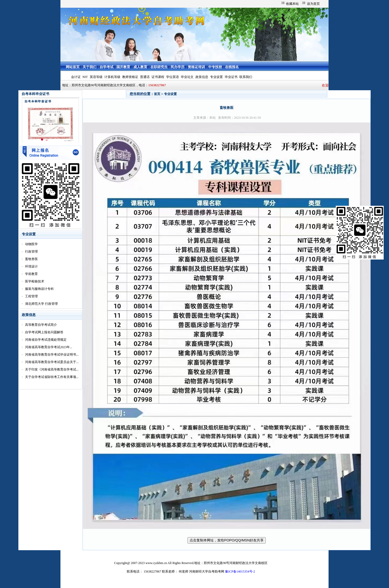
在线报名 (232, 67)
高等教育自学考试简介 (41, 325)
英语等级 (96, 77)
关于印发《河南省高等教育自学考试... (52, 369)
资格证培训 (196, 67)
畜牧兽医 (31, 259)
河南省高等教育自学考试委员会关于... (52, 362)
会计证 (76, 77)
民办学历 (178, 67)
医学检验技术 (35, 281)
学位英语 (173, 77)
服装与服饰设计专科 (39, 289)
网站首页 (73, 67)
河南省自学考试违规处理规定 (46, 340)
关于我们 (89, 67)
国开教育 (123, 67)
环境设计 (31, 266)
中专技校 (215, 67)
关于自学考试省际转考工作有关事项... (52, 377)
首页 (157, 94)
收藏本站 (292, 4)
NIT (85, 77)
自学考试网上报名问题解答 (44, 332)
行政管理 (31, 252)
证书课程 (158, 77)
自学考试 (107, 67)
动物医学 (31, 244)
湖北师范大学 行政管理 (41, 304)
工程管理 (31, 296)
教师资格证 (130, 77)
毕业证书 (231, 77)
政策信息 (202, 77)
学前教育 (31, 274)
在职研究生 (159, 67)
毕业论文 (187, 77)
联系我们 (246, 77)
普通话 (145, 77)
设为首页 (313, 4)
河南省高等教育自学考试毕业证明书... (52, 355)
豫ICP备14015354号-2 (240, 571)
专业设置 (216, 77)
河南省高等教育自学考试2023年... (49, 347)
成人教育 (140, 67)
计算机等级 (112, 77)
